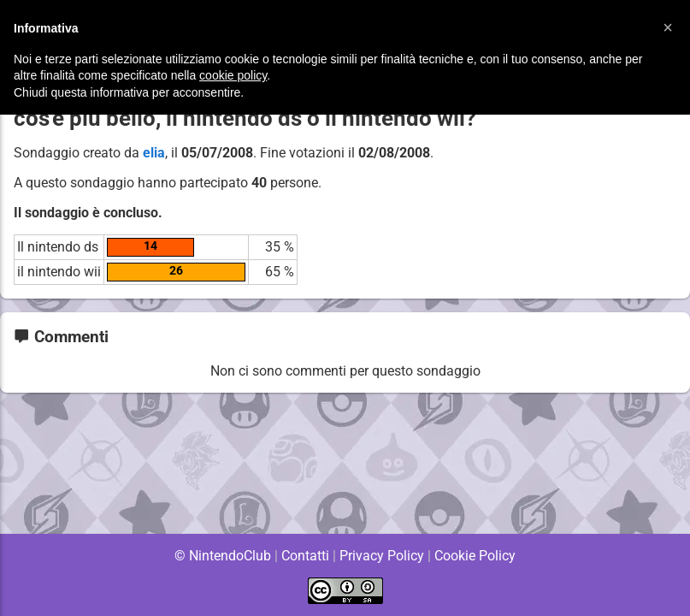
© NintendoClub (222, 556)
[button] (668, 27)
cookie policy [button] (233, 75)
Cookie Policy (475, 556)
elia (154, 153)
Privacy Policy (382, 556)
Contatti (306, 556)
